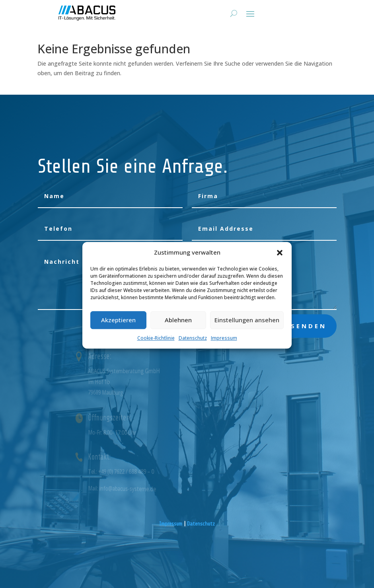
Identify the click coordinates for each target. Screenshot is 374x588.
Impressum (224, 345)
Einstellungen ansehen (247, 327)
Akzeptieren (118, 327)
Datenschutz (193, 345)
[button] (280, 260)
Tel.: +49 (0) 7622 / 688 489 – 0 (129, 472)
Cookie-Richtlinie (156, 345)
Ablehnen (178, 327)
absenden (303, 326)
